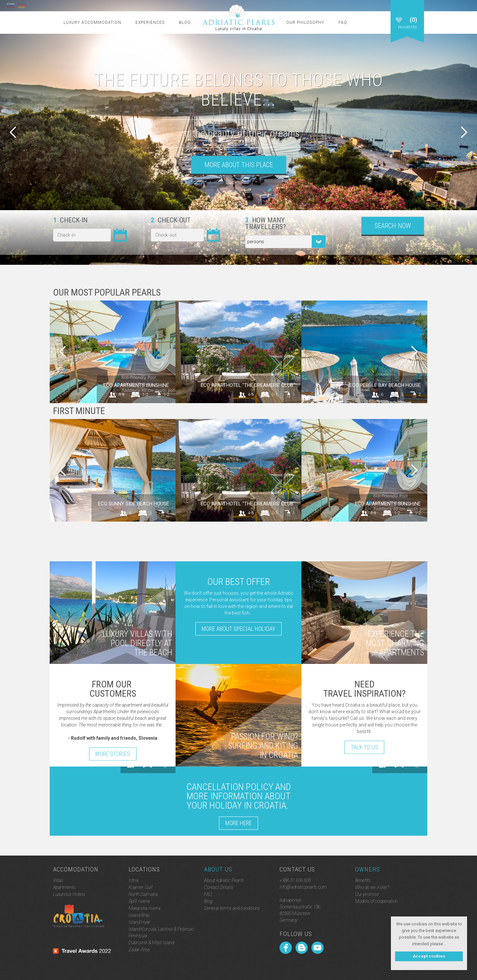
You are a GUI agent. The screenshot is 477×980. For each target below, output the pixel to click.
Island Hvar (139, 922)
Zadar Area (139, 950)
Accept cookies (429, 956)
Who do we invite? (372, 887)
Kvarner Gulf (140, 887)
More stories (113, 754)
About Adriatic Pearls (224, 880)
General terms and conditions (232, 908)
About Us (218, 869)
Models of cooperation (376, 901)
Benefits (363, 880)
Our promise (367, 894)
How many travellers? (265, 223)
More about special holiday (238, 629)
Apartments (64, 887)
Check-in (70, 220)
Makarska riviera (144, 908)
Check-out (171, 220)
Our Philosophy (305, 23)
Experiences (150, 23)
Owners (368, 869)
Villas (58, 880)
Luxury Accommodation (92, 23)
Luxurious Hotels (69, 894)
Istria (133, 880)
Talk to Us (364, 747)
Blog (185, 23)
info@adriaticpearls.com (303, 887)
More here (238, 823)
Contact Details (219, 887)
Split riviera (139, 901)
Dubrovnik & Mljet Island (151, 943)
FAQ (343, 23)
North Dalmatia (143, 894)
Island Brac (139, 915)
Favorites (407, 26)
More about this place (239, 165)
